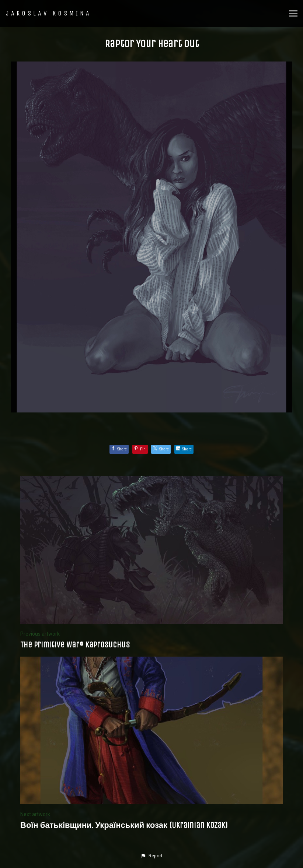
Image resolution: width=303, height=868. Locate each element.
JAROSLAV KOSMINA (49, 13)
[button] (151, 856)
